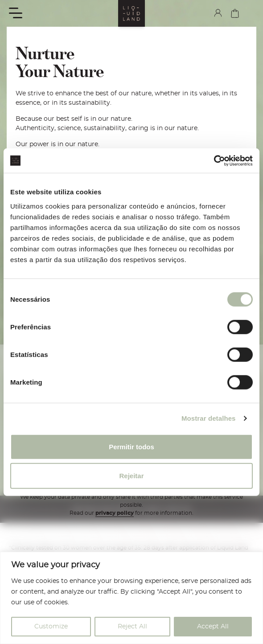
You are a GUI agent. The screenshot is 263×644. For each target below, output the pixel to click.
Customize (51, 627)
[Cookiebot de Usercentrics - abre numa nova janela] (214, 160)
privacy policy (115, 513)
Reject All (132, 627)
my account (218, 13)
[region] (131, 598)
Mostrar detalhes (209, 418)
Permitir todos (131, 446)
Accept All (213, 627)
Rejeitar (131, 476)
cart (235, 13)
